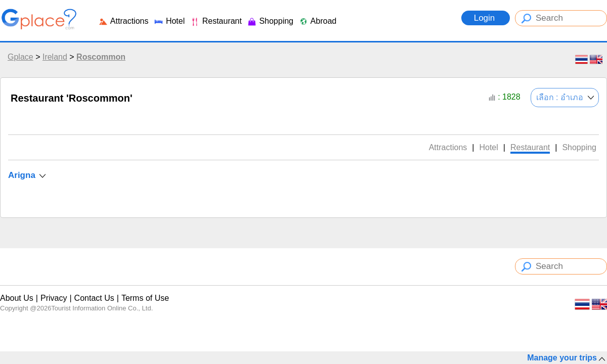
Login (486, 18)
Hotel (169, 21)
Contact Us (94, 298)
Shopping (270, 21)
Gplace (20, 57)
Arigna (22, 175)
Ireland (55, 57)
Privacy (54, 298)
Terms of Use (145, 298)
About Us (17, 298)
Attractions (123, 21)
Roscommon (101, 57)
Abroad (317, 21)
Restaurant (216, 21)
